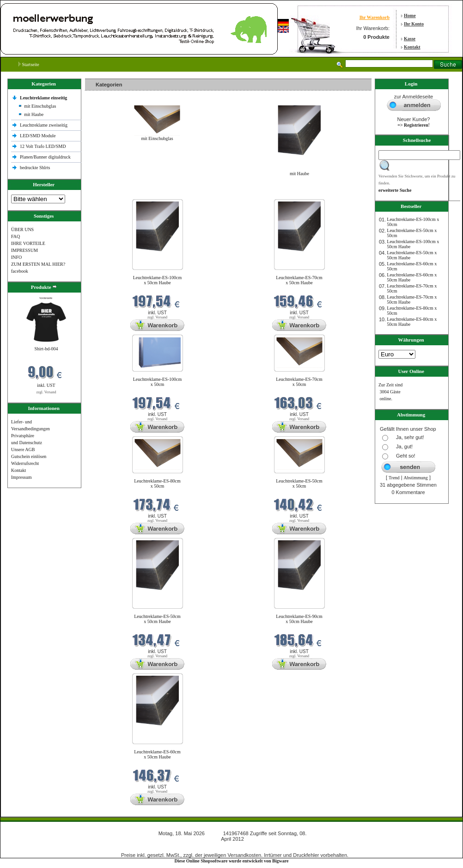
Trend (394, 478)
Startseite (29, 64)
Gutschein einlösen (29, 456)
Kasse (410, 39)
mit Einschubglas (40, 106)
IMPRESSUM (24, 250)
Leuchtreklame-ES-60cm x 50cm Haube (157, 754)
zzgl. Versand (46, 392)
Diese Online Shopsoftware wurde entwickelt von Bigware (232, 861)
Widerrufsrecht (25, 463)
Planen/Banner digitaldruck (45, 157)
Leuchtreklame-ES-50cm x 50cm (299, 483)
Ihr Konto (414, 24)
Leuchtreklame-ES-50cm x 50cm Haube (157, 619)
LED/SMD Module (38, 136)
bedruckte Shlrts (35, 168)
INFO (16, 257)
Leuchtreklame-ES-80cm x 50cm (157, 483)
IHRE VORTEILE (28, 243)
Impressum (21, 477)
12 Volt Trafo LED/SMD (43, 146)
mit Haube (34, 114)
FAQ (15, 236)
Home (410, 15)
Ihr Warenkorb (375, 17)
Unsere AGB (23, 449)
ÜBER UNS (22, 229)
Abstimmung (416, 478)
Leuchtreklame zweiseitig (44, 125)
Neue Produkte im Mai (108, 193)
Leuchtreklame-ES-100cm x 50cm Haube (158, 280)
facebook (20, 271)
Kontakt (412, 47)
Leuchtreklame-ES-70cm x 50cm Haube (299, 280)
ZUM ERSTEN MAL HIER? (38, 264)
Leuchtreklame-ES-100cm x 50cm (158, 382)
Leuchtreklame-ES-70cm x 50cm (299, 382)
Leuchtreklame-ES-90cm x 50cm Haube (299, 619)
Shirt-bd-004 (46, 349)
